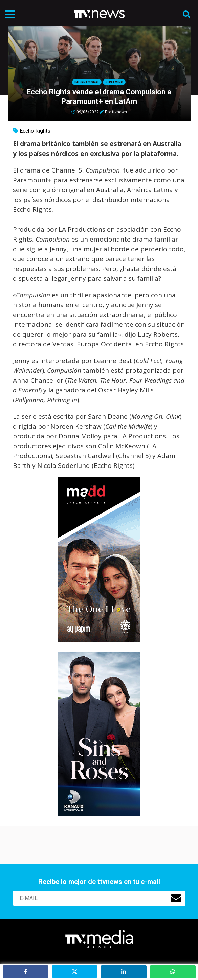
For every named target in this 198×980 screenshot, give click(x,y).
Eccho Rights (35, 131)
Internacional (87, 82)
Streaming (114, 82)
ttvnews (119, 112)
